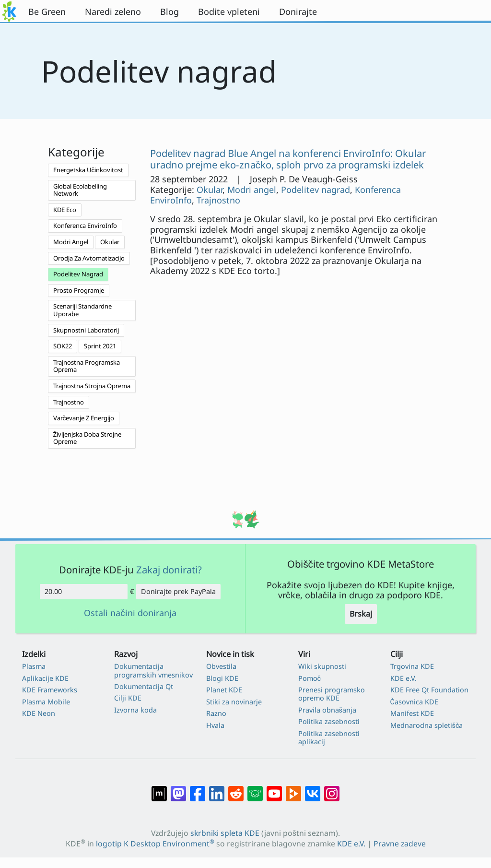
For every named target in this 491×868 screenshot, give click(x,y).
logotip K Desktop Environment (155, 844)
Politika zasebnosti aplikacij (329, 738)
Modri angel (252, 190)
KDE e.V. (403, 678)
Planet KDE (224, 690)
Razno (216, 713)
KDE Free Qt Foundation (429, 690)
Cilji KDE (128, 698)
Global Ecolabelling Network (80, 190)
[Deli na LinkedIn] (217, 788)
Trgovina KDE (412, 666)
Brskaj (361, 614)
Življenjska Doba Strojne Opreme (88, 438)
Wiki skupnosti (322, 666)
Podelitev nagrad (316, 190)
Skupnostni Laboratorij (86, 330)
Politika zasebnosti (329, 721)
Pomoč (310, 678)
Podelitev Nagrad (78, 274)
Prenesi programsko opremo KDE (332, 694)
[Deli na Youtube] (274, 788)
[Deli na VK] (313, 788)
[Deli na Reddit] (236, 788)
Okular (110, 242)
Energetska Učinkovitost (88, 170)
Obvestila (221, 666)
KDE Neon (39, 713)
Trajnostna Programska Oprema (87, 366)
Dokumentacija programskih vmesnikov (153, 671)
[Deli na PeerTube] (293, 788)
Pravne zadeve (400, 844)
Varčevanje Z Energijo (84, 418)
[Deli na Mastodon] (178, 788)
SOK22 (63, 346)
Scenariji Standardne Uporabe (82, 310)
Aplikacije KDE (45, 678)
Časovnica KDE (414, 702)
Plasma (34, 666)
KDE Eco (65, 210)
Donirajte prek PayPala (178, 591)
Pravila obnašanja (327, 710)
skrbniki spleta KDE (225, 833)
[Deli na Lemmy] (255, 788)
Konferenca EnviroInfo (85, 226)
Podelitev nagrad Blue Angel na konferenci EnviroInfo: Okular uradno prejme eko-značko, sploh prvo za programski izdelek (288, 159)
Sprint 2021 (100, 346)
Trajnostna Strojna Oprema (92, 386)
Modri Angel (71, 242)
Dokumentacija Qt (144, 686)
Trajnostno (69, 402)
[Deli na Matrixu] (159, 788)
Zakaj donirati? (169, 570)
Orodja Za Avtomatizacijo (89, 258)
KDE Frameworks (50, 690)
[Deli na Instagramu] (332, 788)
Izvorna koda (135, 710)
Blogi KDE (222, 678)
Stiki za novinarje (234, 702)
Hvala (215, 725)
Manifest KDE (412, 713)
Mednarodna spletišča (427, 725)
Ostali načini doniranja (130, 613)
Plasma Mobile (46, 702)
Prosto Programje (79, 290)
